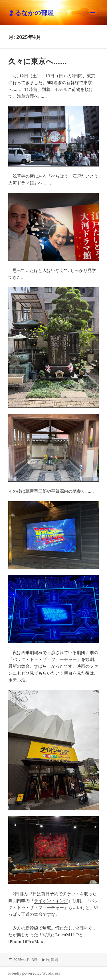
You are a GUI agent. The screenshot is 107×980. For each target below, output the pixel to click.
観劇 (54, 960)
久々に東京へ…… (38, 61)
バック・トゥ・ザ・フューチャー (45, 659)
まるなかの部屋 (31, 13)
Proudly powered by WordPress (34, 973)
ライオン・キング (51, 900)
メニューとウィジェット (93, 18)
